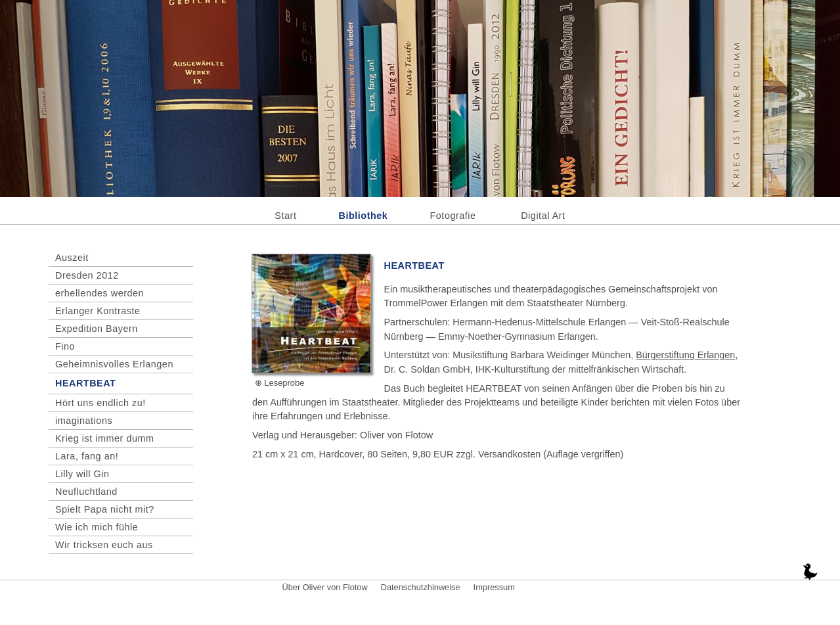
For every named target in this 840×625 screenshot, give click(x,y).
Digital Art (543, 216)
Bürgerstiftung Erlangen (685, 355)
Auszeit (72, 258)
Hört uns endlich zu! (100, 403)
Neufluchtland (86, 492)
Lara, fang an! (87, 456)
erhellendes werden (99, 293)
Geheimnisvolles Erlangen (114, 364)
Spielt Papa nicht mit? (105, 509)
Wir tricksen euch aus (104, 545)
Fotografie (453, 216)
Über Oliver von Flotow (325, 587)
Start (285, 216)
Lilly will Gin (82, 474)
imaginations (84, 421)
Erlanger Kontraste (98, 311)
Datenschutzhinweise (421, 587)
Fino (65, 346)
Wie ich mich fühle (97, 527)
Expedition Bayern (97, 329)
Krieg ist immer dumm (105, 438)
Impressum (494, 587)
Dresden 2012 (87, 275)
